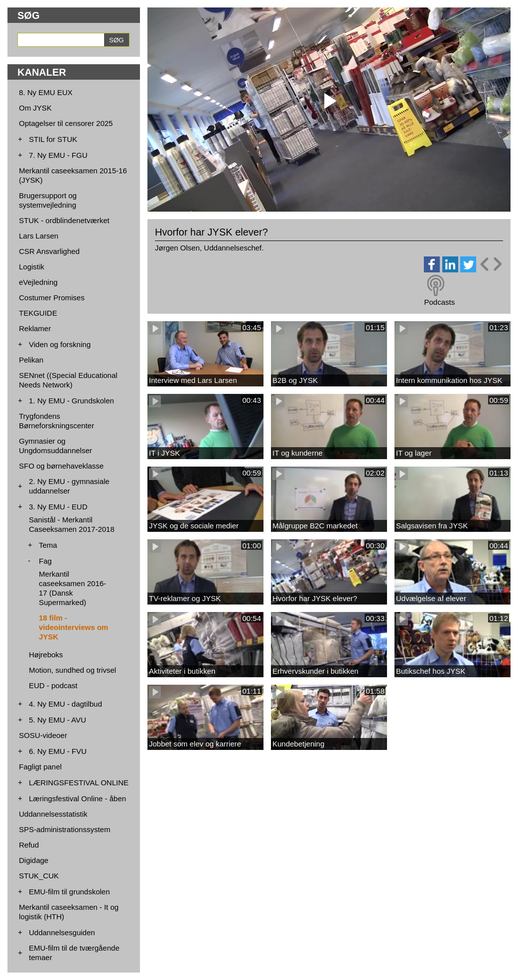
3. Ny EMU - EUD (58, 507)
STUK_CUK (39, 876)
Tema (48, 545)
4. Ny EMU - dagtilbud (65, 704)
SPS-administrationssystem (65, 829)
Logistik (32, 267)
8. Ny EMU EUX (46, 92)
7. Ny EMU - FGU (58, 155)
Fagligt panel (40, 767)
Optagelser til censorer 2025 (66, 123)
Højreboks (46, 655)
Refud (29, 845)
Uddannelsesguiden (62, 932)
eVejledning (38, 282)
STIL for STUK (53, 139)
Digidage (34, 860)
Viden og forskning (60, 344)
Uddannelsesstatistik (53, 814)
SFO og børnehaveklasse (61, 466)
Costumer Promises (52, 298)
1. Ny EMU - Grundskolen (71, 401)
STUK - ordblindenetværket (64, 220)
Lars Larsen (39, 236)
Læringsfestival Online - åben (77, 798)
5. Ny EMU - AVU (58, 720)
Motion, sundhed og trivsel (72, 670)
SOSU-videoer (43, 735)
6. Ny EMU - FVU (58, 751)
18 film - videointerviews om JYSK (73, 627)
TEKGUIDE (38, 313)
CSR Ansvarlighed (49, 251)
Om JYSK (35, 108)
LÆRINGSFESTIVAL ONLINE (79, 783)
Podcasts (439, 302)
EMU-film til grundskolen (69, 892)
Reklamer (35, 328)
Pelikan (31, 360)
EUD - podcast (53, 685)
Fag (45, 561)
